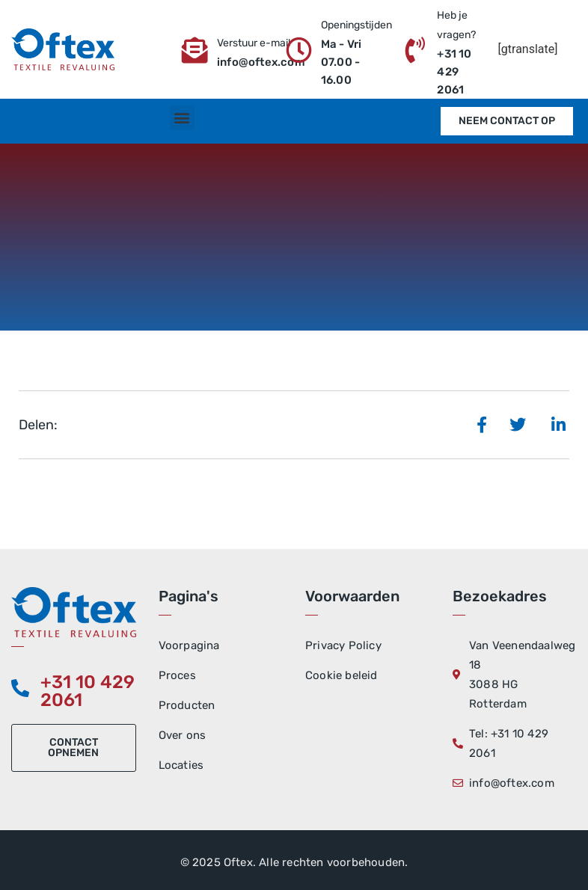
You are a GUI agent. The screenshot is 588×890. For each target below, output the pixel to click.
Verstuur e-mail (254, 43)
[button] (182, 118)
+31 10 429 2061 (88, 691)
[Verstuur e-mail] (195, 50)
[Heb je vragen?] (415, 50)
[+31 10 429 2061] (20, 688)
